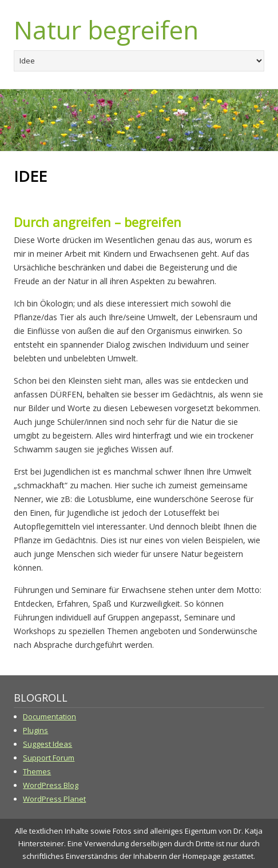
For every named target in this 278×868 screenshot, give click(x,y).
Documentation (49, 716)
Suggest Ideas (47, 744)
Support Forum (49, 758)
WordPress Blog (51, 785)
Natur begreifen (106, 30)
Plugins (35, 730)
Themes (37, 771)
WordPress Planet (54, 799)
